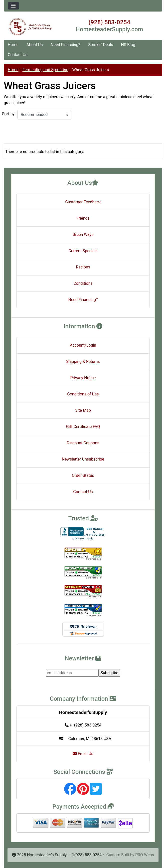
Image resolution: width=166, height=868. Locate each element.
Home (13, 45)
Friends (83, 218)
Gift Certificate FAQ (83, 427)
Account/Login (83, 345)
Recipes (83, 267)
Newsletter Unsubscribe (83, 459)
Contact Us (18, 55)
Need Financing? (65, 45)
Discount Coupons (83, 443)
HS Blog (128, 45)
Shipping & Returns (83, 361)
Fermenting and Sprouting (45, 70)
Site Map (83, 410)
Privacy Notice (83, 378)
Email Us (83, 754)
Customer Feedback (83, 202)
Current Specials (83, 251)
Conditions (83, 283)
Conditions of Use (83, 394)
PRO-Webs (145, 855)
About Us (35, 45)
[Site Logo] (30, 27)
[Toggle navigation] (13, 6)
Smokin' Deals (100, 45)
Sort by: (9, 114)
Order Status (83, 475)
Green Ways (83, 235)
